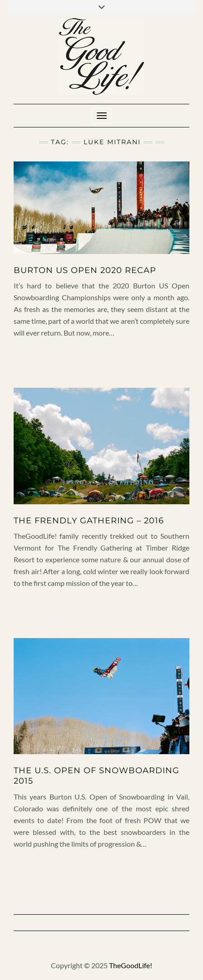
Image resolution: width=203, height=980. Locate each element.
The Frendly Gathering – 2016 (89, 521)
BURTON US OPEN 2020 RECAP (85, 270)
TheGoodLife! (131, 965)
